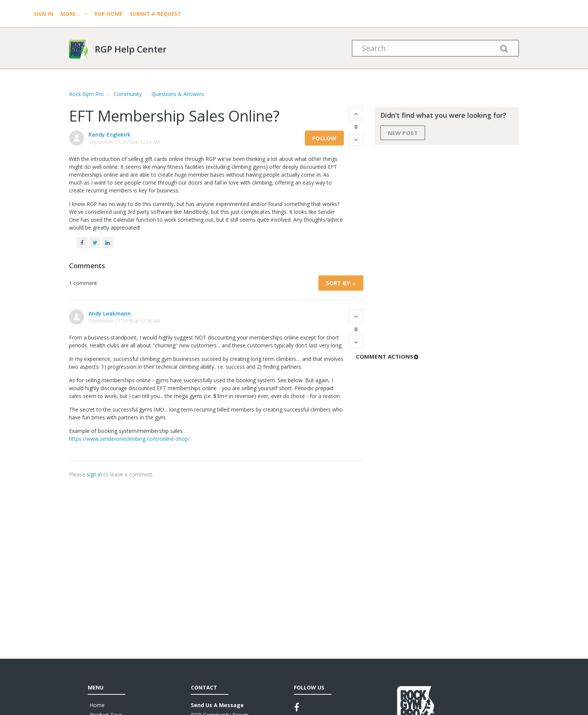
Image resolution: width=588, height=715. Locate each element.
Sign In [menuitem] (44, 14)
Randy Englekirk (109, 134)
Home (97, 705)
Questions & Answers (178, 94)
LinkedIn (108, 243)
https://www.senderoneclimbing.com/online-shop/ (129, 439)
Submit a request (156, 14)
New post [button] (403, 133)
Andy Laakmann (110, 313)
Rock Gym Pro (86, 94)
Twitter (95, 243)
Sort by (338, 283)
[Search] (435, 48)
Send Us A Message (217, 705)
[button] (356, 114)
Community (128, 94)
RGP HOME (109, 14)
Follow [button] (324, 138)
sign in (94, 474)
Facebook (82, 243)
